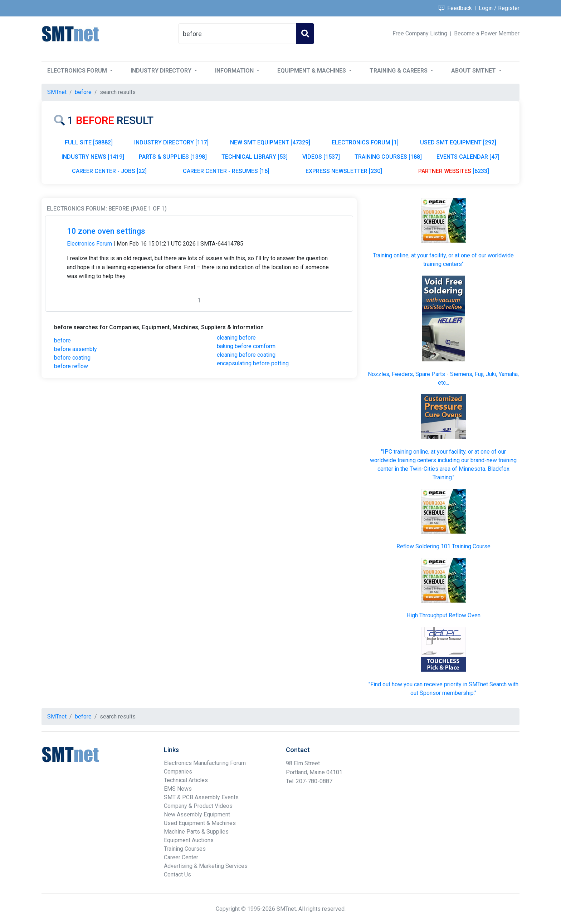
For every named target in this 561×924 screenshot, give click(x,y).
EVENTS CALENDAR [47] (468, 157)
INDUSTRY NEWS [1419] (93, 157)
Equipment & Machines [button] (312, 71)
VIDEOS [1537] (321, 157)
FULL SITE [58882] (89, 142)
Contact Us (177, 874)
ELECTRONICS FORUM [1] (365, 142)
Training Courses (185, 849)
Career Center (181, 857)
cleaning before (236, 338)
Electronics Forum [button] (78, 71)
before (62, 340)
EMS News (178, 789)
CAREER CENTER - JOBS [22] (109, 171)
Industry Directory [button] (162, 71)
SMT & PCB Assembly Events (201, 797)
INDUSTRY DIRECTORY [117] (171, 142)
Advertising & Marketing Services (206, 866)
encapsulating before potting (253, 363)
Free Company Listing (420, 33)
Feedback (455, 8)
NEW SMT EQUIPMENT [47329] (270, 142)
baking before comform (246, 346)
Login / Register (499, 8)
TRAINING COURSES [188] (388, 157)
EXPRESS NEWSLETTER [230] (344, 171)
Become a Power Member (487, 33)
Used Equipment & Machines (200, 823)
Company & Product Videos (198, 806)
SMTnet (57, 92)
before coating (72, 358)
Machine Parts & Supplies (196, 832)
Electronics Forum (89, 244)
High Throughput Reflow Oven (443, 615)
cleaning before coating (246, 355)
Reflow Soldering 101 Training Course (443, 546)
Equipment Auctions (189, 840)
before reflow (71, 366)
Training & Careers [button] (399, 71)
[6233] (454, 171)
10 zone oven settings (106, 231)
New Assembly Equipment (197, 814)
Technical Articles (186, 780)
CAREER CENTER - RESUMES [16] (226, 171)
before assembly (75, 349)
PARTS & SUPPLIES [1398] (173, 157)
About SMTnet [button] (474, 71)
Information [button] (235, 71)
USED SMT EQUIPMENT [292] (458, 142)
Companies (178, 772)
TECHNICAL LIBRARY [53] (255, 157)
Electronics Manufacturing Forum (205, 763)
